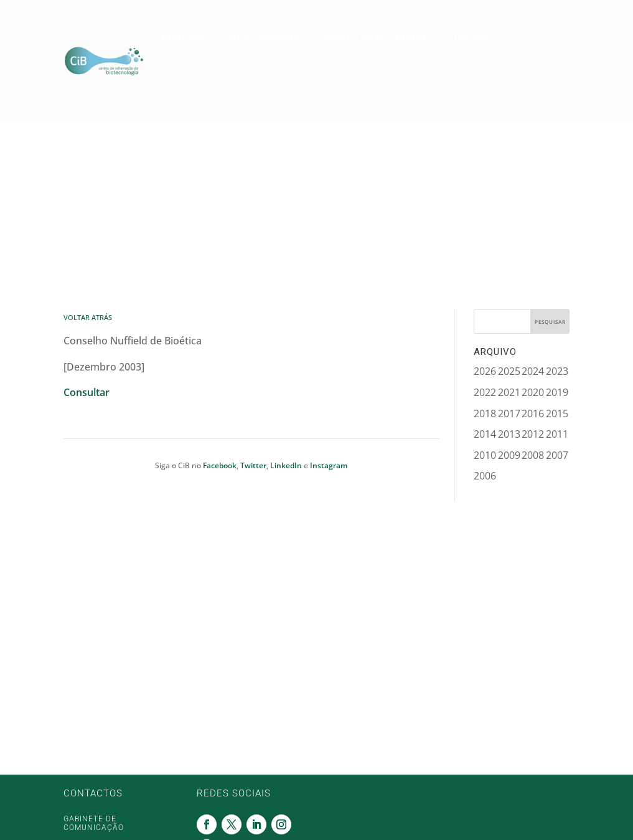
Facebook (506, 36)
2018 (485, 413)
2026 (485, 371)
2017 (509, 413)
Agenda (411, 36)
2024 (533, 371)
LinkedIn (286, 465)
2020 (533, 392)
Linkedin (541, 36)
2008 (533, 455)
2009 (509, 455)
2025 (509, 371)
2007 (557, 455)
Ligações (469, 36)
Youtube (506, 83)
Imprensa (279, 36)
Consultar (87, 392)
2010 (485, 455)
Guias (373, 36)
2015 (557, 413)
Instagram (558, 36)
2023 (557, 371)
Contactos (185, 83)
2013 (509, 434)
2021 (509, 392)
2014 (485, 434)
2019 (557, 392)
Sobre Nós (183, 36)
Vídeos (336, 36)
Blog (238, 36)
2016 (533, 413)
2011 (557, 434)
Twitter (523, 36)
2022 (485, 392)
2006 (485, 476)
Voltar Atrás (88, 317)
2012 (533, 434)
